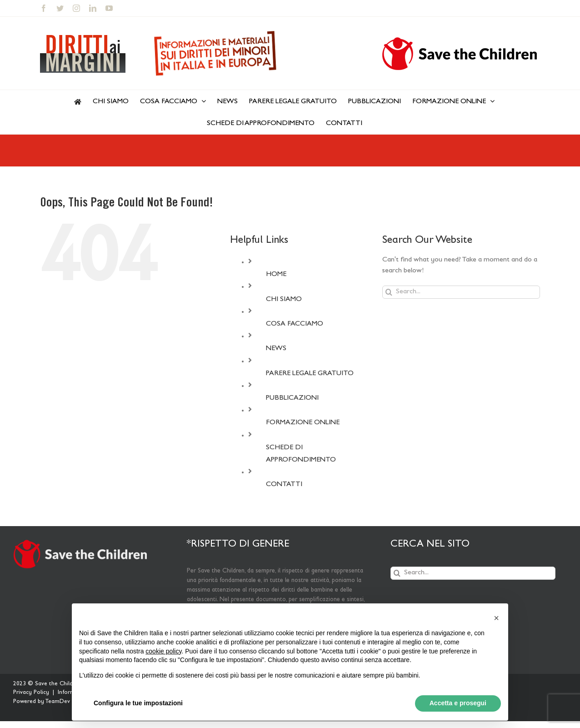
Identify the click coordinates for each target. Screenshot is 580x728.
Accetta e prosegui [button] (458, 703)
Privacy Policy (31, 693)
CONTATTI (284, 485)
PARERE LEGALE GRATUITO (310, 374)
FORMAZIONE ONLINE (303, 423)
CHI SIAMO (284, 300)
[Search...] (461, 292)
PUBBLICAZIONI (292, 398)
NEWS (276, 349)
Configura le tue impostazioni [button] (138, 703)
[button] (496, 618)
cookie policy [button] (163, 651)
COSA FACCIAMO (295, 324)
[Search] (389, 292)
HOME (276, 275)
